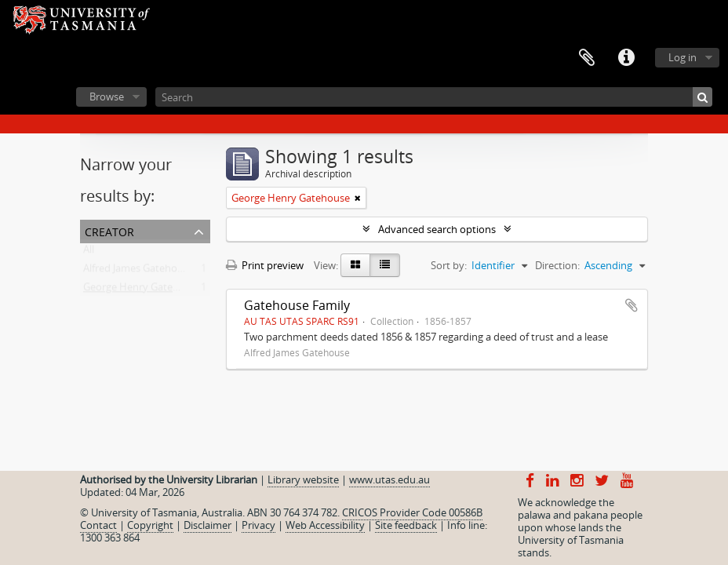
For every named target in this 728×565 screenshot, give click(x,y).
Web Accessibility (325, 525)
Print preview (265, 265)
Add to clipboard (632, 305)
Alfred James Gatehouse (138, 272)
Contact (98, 525)
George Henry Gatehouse (142, 290)
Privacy (258, 525)
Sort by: (449, 265)
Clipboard (587, 58)
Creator (109, 230)
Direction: (557, 265)
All (89, 253)
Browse (107, 97)
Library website (303, 479)
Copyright (150, 525)
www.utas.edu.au (389, 479)
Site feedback (406, 525)
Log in (682, 57)
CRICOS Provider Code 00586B (412, 512)
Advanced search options (437, 229)
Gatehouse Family (297, 305)
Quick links (626, 58)
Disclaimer (207, 525)
